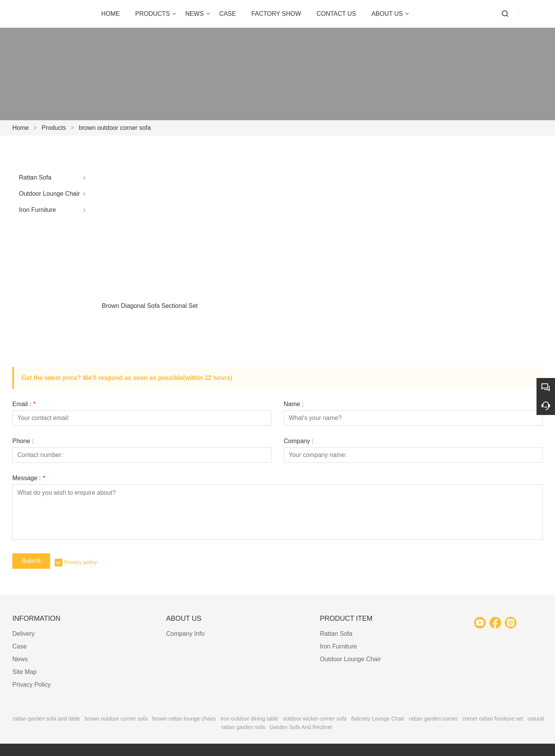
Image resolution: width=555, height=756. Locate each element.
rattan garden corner (433, 719)
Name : (294, 404)
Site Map (24, 672)
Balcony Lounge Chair (378, 719)
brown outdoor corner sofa (115, 128)
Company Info (185, 634)
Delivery (24, 634)
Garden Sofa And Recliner (301, 727)
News (20, 659)
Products (54, 128)
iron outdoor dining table (249, 719)
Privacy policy (81, 562)
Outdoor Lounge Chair (49, 194)
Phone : (23, 441)
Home (21, 128)
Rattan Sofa (35, 177)
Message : (29, 478)
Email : (24, 404)
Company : (299, 441)
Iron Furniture (37, 210)
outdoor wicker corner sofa (315, 719)
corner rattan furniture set (492, 719)
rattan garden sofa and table (46, 719)
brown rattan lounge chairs (184, 719)
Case (19, 646)
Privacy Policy (32, 685)
